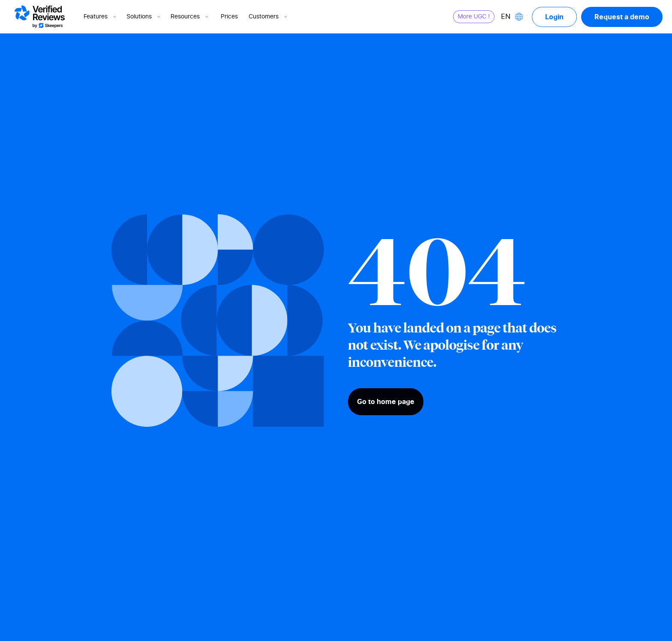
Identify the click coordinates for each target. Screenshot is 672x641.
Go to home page (386, 401)
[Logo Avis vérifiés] (40, 17)
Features (101, 17)
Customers (269, 17)
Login (554, 17)
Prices (229, 17)
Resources (190, 17)
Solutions (144, 17)
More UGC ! (474, 17)
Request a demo (622, 17)
